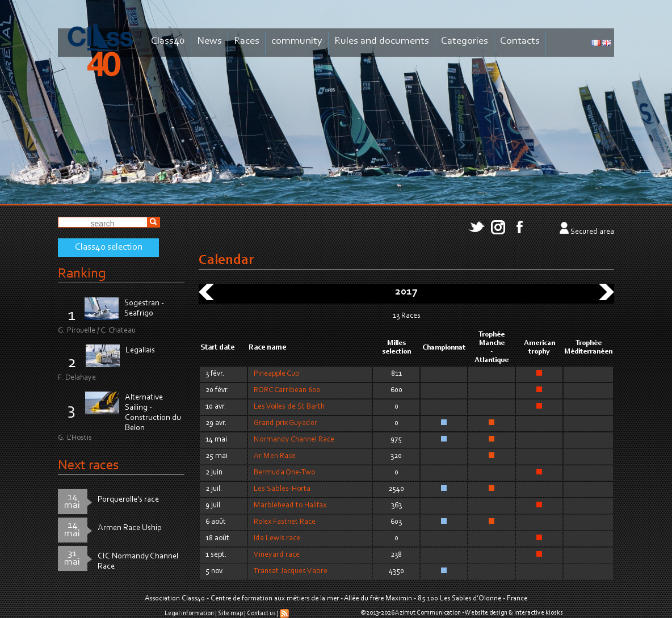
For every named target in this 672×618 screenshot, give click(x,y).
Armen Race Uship (130, 528)
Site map (230, 613)
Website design (486, 613)
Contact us (261, 613)
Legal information (189, 613)
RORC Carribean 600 (287, 390)
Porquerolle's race (128, 500)
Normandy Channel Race (294, 440)
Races (247, 41)
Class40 (168, 41)
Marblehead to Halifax (290, 506)
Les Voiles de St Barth (289, 407)
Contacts (520, 41)
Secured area (592, 232)
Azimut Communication (428, 613)
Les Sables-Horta (282, 489)
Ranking (82, 274)
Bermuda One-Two (284, 473)
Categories (465, 41)
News (209, 41)
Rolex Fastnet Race (285, 522)
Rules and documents (382, 41)
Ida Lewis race (277, 539)
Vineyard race (277, 555)
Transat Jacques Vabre (291, 571)
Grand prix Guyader (285, 423)
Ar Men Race (275, 456)
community (297, 41)
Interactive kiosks (539, 613)
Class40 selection (109, 247)
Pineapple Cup (276, 374)
